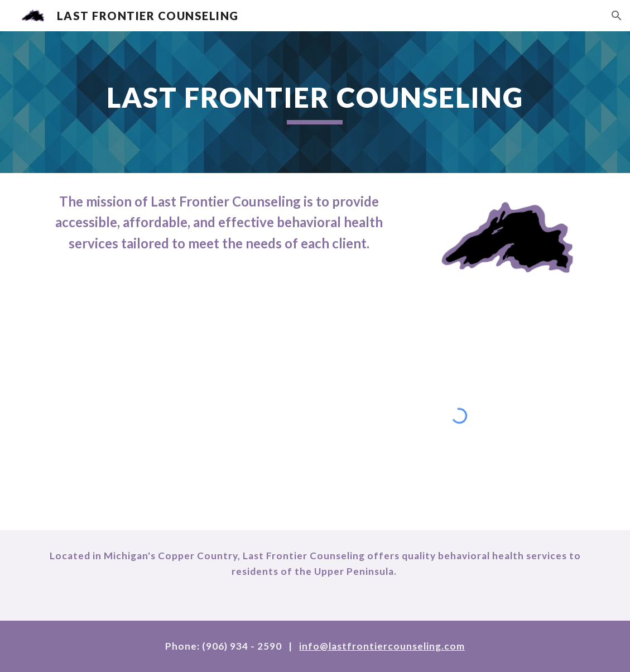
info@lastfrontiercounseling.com (382, 646)
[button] (617, 16)
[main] (315, 102)
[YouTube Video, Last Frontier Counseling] (171, 392)
